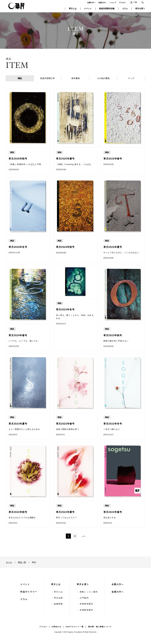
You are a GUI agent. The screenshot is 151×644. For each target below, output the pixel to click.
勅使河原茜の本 (48, 78)
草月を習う (83, 584)
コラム (24, 599)
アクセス (122, 3)
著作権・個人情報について (100, 627)
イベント (25, 584)
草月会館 (58, 598)
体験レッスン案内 (89, 592)
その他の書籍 (103, 78)
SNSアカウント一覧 (75, 627)
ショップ (113, 3)
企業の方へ (91, 3)
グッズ (131, 78)
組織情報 (58, 604)
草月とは (56, 584)
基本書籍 (75, 78)
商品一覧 (22, 562)
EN (136, 2)
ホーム (9, 562)
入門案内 (84, 598)
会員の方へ (102, 3)
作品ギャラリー (29, 592)
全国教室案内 (86, 610)
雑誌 (20, 78)
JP (131, 2)
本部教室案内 (86, 604)
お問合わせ (56, 627)
